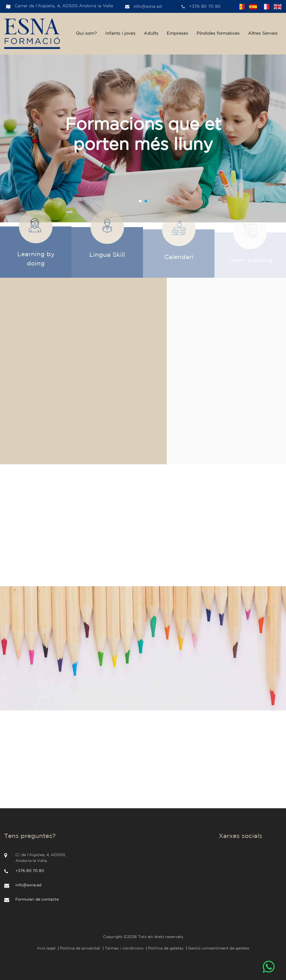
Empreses (177, 33)
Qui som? (86, 33)
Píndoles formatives (218, 33)
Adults (151, 33)
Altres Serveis (263, 33)
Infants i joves (120, 33)
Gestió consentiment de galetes (219, 948)
